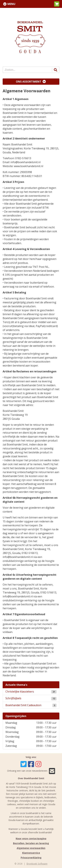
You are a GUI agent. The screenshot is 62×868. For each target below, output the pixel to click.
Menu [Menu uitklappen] (11, 4)
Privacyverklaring (31, 858)
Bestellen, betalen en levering (31, 843)
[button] (57, 4)
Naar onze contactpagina (31, 838)
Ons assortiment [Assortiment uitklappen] (29, 82)
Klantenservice (31, 853)
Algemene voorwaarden (31, 848)
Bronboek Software (37, 864)
